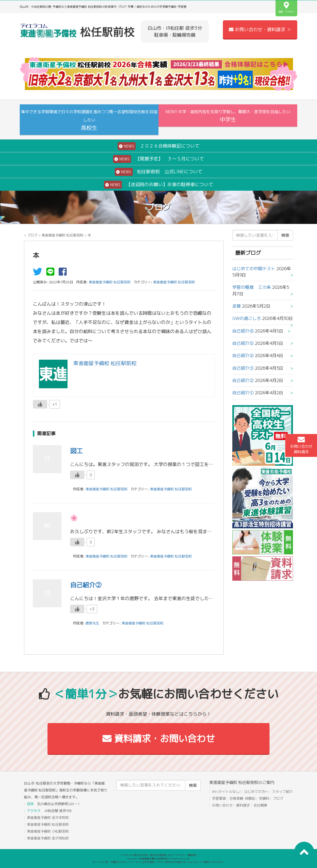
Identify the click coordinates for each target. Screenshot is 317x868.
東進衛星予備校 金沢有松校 (48, 838)
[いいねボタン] (40, 404)
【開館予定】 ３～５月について (158, 159)
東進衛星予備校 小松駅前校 (48, 831)
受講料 (264, 798)
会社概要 (260, 805)
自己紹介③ (243, 368)
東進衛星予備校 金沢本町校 (48, 818)
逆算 (237, 306)
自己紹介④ (243, 356)
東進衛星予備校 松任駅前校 (63, 235)
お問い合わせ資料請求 (301, 445)
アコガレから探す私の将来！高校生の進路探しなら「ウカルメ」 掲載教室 (158, 855)
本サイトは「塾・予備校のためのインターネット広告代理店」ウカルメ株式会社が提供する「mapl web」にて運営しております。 (158, 862)
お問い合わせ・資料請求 (231, 805)
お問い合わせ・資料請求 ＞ (260, 29)
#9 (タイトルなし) (226, 792)
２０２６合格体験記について (158, 146)
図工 (76, 451)
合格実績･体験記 (242, 798)
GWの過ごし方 (247, 318)
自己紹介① (243, 393)
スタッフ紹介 (282, 792)
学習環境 (219, 798)
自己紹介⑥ (243, 331)
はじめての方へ (256, 792)
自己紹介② (86, 585)
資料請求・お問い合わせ (159, 738)
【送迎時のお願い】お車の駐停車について (158, 185)
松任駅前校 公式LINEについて (158, 172)
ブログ (32, 235)
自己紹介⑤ (243, 343)
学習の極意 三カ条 (252, 287)
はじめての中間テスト (254, 269)
